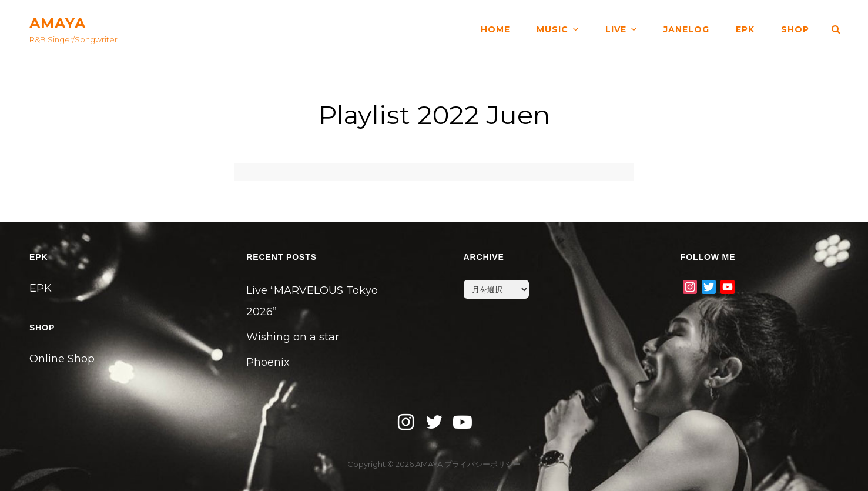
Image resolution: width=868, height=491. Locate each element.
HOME (495, 29)
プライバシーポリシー (482, 464)
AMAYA (58, 23)
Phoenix (268, 362)
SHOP (795, 29)
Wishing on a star (293, 337)
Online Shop (62, 359)
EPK (745, 29)
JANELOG (686, 29)
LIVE (616, 29)
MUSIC (552, 29)
